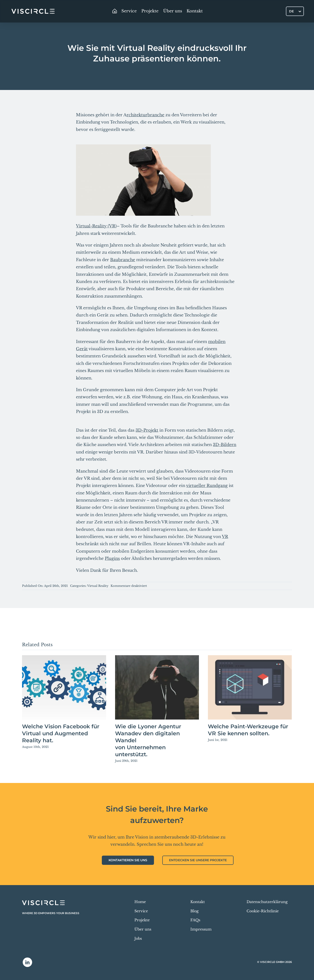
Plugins (112, 558)
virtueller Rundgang (207, 486)
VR (225, 537)
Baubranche (123, 260)
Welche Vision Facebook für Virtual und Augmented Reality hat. (61, 733)
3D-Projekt (147, 430)
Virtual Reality (98, 586)
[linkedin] (27, 962)
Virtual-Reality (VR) (96, 226)
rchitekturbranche (145, 115)
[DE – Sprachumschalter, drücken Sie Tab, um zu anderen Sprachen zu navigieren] (295, 11)
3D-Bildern (225, 445)
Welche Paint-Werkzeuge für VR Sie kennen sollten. (248, 730)
